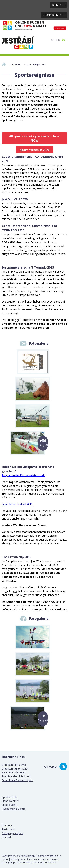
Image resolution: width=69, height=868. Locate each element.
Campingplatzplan (12, 833)
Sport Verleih (9, 797)
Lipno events (9, 805)
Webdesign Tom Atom (44, 863)
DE (64, 40)
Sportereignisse (35, 64)
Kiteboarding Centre (14, 809)
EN (58, 40)
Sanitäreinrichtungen (14, 772)
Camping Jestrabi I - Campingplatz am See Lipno (18, 43)
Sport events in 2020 (35, 150)
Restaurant (8, 829)
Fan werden (51, 767)
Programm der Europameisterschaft (23, 475)
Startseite (15, 64)
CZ (53, 40)
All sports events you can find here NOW (35, 138)
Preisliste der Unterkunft (16, 776)
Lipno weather (10, 801)
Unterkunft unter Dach (15, 769)
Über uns (7, 825)
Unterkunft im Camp (14, 765)
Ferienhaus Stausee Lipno (17, 780)
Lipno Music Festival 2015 (17, 504)
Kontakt (7, 837)
